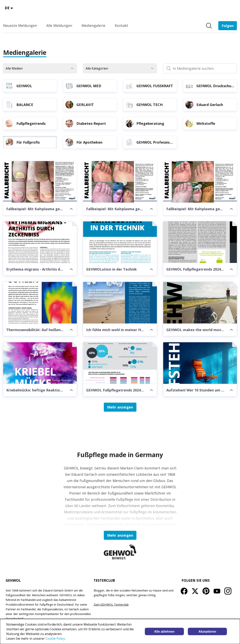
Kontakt (121, 25)
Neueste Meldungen (20, 25)
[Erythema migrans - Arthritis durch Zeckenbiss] (40, 242)
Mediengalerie (93, 25)
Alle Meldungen (59, 25)
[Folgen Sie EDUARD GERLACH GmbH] (228, 26)
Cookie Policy (55, 639)
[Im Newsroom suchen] (209, 26)
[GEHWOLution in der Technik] (120, 242)
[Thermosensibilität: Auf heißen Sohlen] (40, 303)
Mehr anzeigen (120, 407)
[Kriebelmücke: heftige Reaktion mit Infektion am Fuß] (40, 363)
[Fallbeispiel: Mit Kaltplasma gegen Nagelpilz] (40, 182)
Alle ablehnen (164, 632)
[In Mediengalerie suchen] (200, 68)
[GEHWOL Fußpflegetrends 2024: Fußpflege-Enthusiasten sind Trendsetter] (200, 242)
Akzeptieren (207, 632)
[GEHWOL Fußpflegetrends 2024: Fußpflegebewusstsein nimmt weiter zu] (120, 363)
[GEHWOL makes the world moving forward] (200, 303)
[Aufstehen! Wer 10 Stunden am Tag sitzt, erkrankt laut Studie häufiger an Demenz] (200, 363)
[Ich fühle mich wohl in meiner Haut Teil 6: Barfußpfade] (120, 303)
